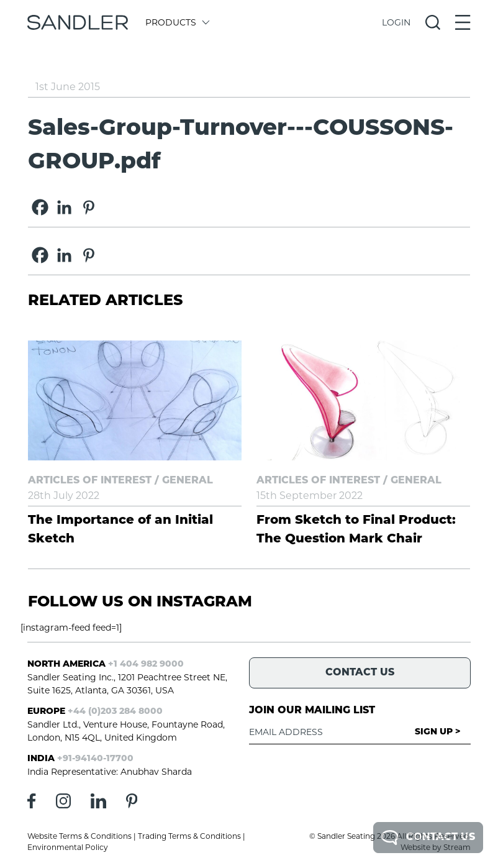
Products (177, 22)
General (188, 481)
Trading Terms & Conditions (189, 836)
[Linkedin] (64, 207)
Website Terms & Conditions (79, 836)
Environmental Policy (68, 847)
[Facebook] (40, 207)
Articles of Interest (90, 481)
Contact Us (428, 838)
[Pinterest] (88, 207)
